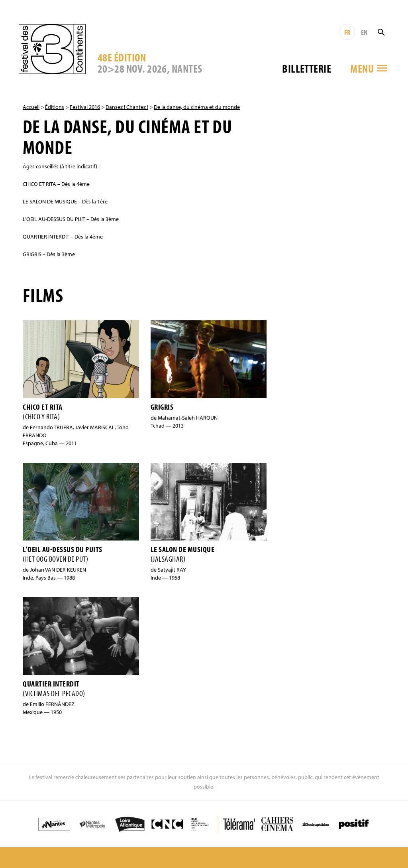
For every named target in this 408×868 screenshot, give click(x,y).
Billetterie (307, 68)
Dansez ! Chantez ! (127, 107)
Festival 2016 (85, 107)
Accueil (31, 107)
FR (347, 32)
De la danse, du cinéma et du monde (197, 107)
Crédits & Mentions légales (309, 838)
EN (364, 32)
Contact (253, 838)
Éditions (55, 107)
